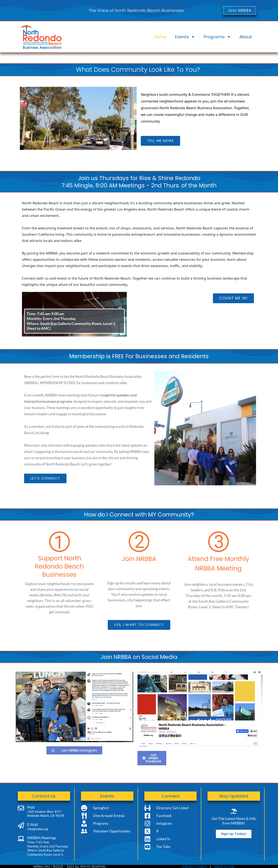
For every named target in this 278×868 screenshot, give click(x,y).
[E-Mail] (21, 825)
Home (160, 37)
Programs (217, 37)
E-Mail (33, 825)
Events (185, 37)
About (246, 37)
